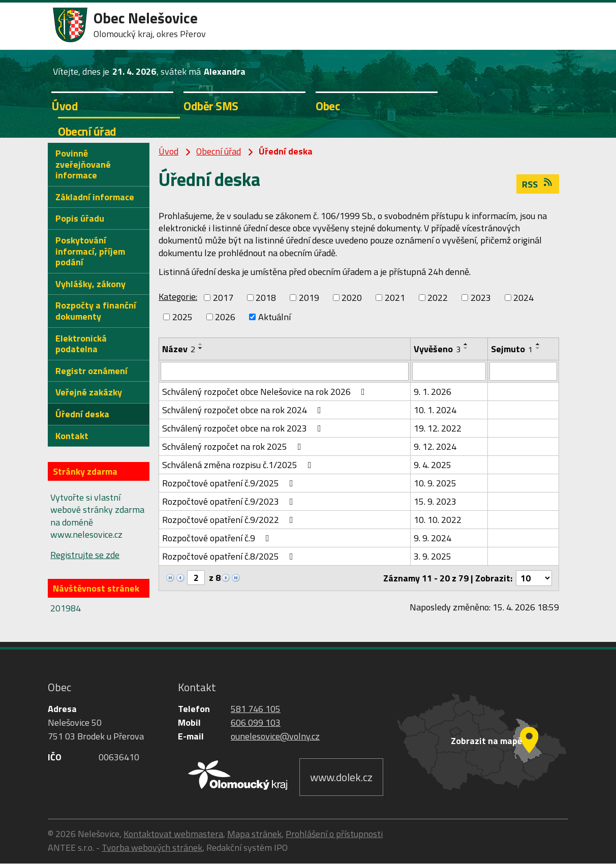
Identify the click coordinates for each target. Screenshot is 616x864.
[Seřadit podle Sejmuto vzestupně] (538, 344)
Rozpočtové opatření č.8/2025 (230, 557)
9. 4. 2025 (433, 465)
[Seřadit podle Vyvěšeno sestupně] (466, 348)
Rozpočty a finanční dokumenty (96, 311)
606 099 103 (256, 723)
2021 (395, 298)
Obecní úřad (87, 131)
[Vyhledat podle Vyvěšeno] (449, 372)
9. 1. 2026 (433, 392)
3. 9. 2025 (433, 557)
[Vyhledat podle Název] (285, 372)
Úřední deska (82, 414)
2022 (438, 298)
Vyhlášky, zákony (90, 284)
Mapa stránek (254, 834)
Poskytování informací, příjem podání (90, 251)
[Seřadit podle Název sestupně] (201, 348)
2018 (266, 298)
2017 (223, 298)
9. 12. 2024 (435, 447)
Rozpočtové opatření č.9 (218, 538)
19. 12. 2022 (438, 429)
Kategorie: (178, 297)
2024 (523, 298)
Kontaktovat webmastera (173, 834)
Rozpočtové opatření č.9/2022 (230, 520)
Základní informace (95, 197)
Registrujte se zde (85, 555)
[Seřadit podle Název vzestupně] (201, 344)
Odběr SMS (211, 106)
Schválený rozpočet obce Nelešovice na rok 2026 (266, 392)
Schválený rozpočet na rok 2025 (234, 447)
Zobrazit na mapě (486, 741)
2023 (481, 298)
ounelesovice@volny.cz (275, 737)
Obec (328, 106)
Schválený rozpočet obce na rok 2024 (244, 410)
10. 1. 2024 (435, 410)
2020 (352, 298)
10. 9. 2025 (435, 484)
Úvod (65, 106)
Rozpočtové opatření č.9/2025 (230, 484)
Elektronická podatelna (81, 344)
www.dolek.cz (341, 778)
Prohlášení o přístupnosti (334, 834)
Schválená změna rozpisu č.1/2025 (239, 465)
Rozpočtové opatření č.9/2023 (230, 502)
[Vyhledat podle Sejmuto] (523, 372)
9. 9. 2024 (433, 538)
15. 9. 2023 (435, 502)
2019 (309, 298)
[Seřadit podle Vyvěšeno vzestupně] (466, 344)
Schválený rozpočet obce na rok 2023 (244, 429)
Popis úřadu (80, 218)
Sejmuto (512, 349)
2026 (225, 317)
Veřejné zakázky (89, 392)
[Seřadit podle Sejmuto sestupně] (538, 348)
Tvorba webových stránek (152, 848)
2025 (182, 317)
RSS (538, 184)
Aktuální (274, 317)
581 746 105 (256, 709)
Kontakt (72, 436)
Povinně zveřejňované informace (83, 164)
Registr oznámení (91, 371)
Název (179, 349)
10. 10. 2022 (438, 520)
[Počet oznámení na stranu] (533, 579)
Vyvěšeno (437, 349)
